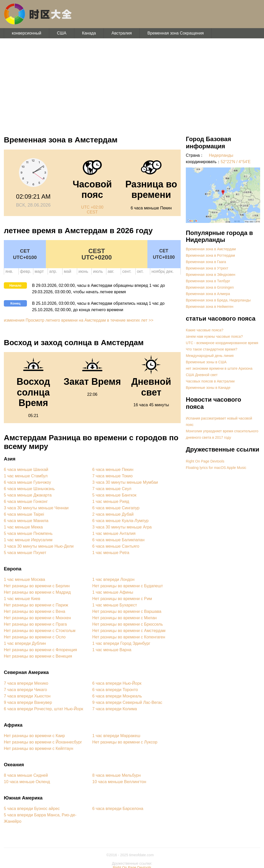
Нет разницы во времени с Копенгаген (129, 637)
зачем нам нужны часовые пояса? (214, 336)
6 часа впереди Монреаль (117, 696)
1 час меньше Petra (111, 553)
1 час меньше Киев (22, 599)
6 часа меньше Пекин (113, 470)
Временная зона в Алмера (208, 294)
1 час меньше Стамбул (26, 476)
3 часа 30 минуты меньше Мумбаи (125, 482)
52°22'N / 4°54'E (236, 162)
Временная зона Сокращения (176, 33)
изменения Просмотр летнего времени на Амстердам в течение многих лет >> (79, 320)
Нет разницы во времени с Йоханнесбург (43, 742)
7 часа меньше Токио (112, 476)
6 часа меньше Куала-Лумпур (120, 521)
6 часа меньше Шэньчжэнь (29, 489)
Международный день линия (210, 356)
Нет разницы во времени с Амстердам (129, 631)
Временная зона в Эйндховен (211, 275)
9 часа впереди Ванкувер (28, 702)
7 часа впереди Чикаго (25, 690)
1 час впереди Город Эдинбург (121, 643)
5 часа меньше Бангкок (114, 495)
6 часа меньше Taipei (24, 514)
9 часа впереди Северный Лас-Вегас (127, 702)
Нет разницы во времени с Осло (35, 637)
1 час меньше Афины (113, 592)
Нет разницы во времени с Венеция (38, 656)
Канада (89, 33)
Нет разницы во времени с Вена (34, 611)
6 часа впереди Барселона (118, 809)
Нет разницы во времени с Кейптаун (39, 748)
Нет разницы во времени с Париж (36, 605)
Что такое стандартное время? (212, 349)
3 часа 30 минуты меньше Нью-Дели (39, 546)
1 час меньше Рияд (111, 501)
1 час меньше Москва (24, 579)
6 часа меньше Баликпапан (118, 540)
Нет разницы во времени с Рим (122, 599)
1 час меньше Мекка (23, 527)
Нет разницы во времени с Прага (35, 624)
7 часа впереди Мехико (26, 683)
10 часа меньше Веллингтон (119, 782)
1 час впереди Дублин (25, 643)
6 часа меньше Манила (26, 521)
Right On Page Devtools (205, 461)
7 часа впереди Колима (115, 709)
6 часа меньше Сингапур (116, 508)
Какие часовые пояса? (205, 330)
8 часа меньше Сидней (26, 775)
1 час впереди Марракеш (116, 736)
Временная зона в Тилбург (208, 281)
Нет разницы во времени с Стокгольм (40, 631)
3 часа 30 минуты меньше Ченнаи (36, 508)
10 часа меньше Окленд (27, 782)
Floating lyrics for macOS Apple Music (216, 468)
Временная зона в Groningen (210, 287)
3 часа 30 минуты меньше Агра (122, 527)
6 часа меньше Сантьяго (116, 546)
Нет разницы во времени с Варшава (127, 611)
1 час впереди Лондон (113, 579)
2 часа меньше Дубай (113, 514)
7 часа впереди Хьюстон (27, 696)
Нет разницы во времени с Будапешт (128, 586)
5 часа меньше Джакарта (28, 495)
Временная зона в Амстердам (211, 249)
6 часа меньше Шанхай (26, 470)
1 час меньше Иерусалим (28, 540)
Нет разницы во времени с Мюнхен (37, 618)
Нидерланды (221, 155)
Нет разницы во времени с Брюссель (128, 624)
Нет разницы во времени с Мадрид (37, 592)
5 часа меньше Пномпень (28, 533)
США (62, 33)
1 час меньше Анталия (114, 533)
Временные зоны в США (206, 362)
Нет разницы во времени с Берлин (37, 586)
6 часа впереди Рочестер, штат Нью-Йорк (44, 709)
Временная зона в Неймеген (210, 307)
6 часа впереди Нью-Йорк (117, 683)
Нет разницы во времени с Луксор (125, 742)
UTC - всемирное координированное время (222, 343)
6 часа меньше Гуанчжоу (27, 482)
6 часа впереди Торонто (115, 690)
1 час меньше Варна (112, 650)
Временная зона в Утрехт (207, 268)
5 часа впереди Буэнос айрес (32, 809)
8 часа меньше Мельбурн (116, 775)
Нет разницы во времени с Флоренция (40, 650)
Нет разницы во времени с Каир (34, 736)
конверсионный (27, 33)
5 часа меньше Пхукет (25, 553)
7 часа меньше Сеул (112, 489)
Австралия (122, 33)
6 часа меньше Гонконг (26, 501)
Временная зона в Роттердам (210, 255)
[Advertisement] (132, 84)
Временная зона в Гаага (206, 262)
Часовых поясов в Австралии (210, 381)
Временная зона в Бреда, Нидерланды (218, 300)
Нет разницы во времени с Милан (124, 618)
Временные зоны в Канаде (208, 388)
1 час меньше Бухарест (115, 605)
